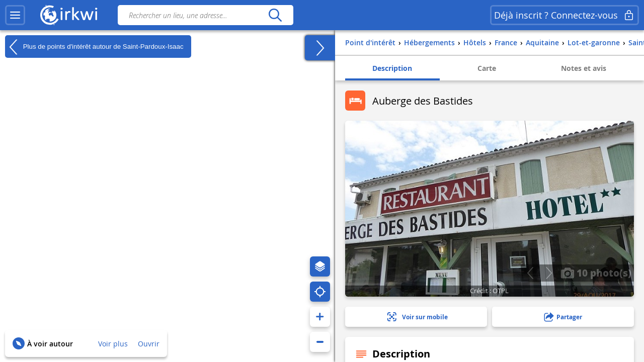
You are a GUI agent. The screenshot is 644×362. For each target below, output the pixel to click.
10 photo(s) (596, 273)
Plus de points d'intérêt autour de (94, 47)
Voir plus (113, 344)
